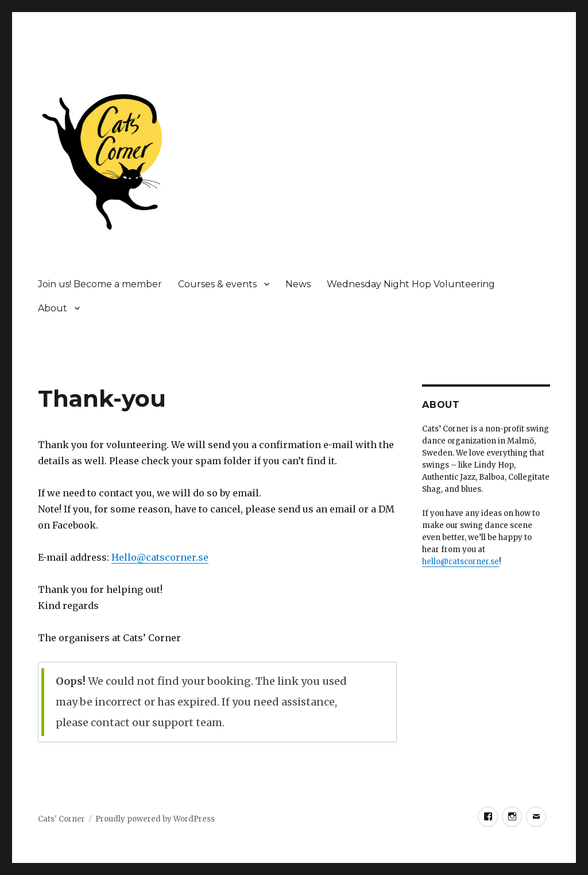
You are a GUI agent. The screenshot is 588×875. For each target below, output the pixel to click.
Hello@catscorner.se (160, 557)
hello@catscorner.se (461, 562)
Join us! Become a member (100, 284)
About (53, 308)
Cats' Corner (61, 819)
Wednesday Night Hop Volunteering (411, 284)
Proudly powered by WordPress (155, 819)
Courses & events (217, 284)
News (298, 284)
